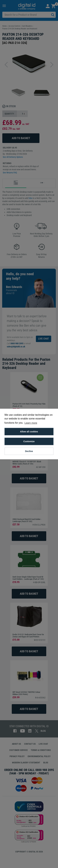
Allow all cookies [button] (29, 432)
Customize (29, 441)
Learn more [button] (31, 423)
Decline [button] (29, 451)
